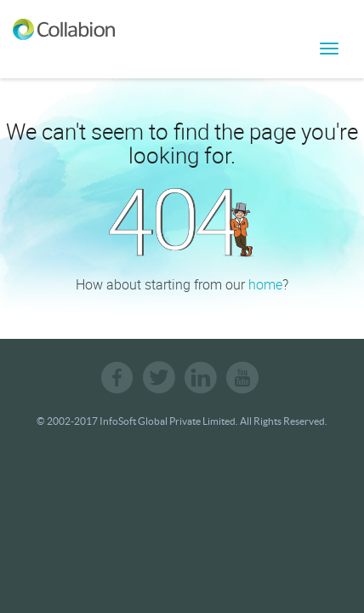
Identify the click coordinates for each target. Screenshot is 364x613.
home (265, 284)
